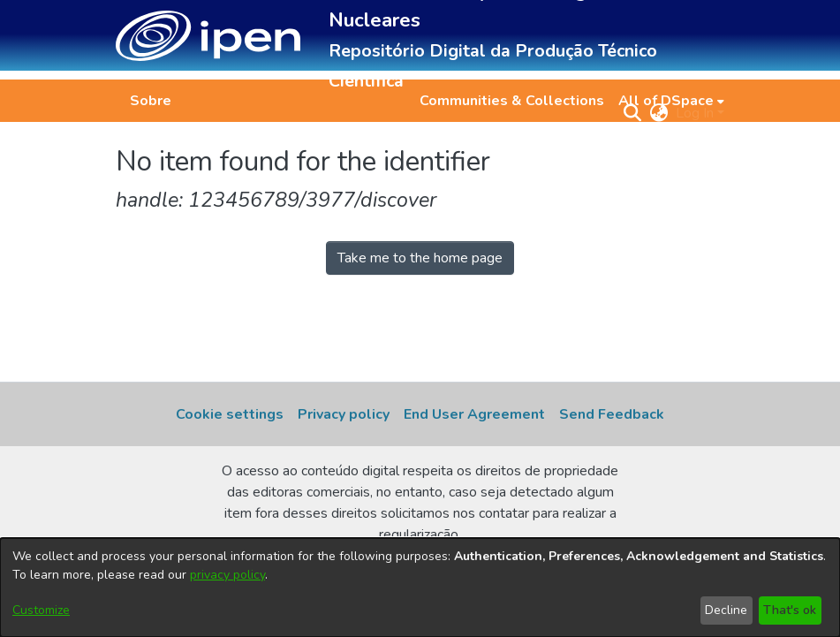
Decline (726, 610)
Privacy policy (344, 414)
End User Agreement (474, 414)
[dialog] (420, 588)
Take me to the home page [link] (420, 258)
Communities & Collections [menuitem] (512, 101)
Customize (41, 610)
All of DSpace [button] (666, 101)
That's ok (790, 610)
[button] (208, 36)
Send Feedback (612, 414)
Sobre (151, 101)
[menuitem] (671, 101)
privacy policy (227, 575)
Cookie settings (230, 414)
